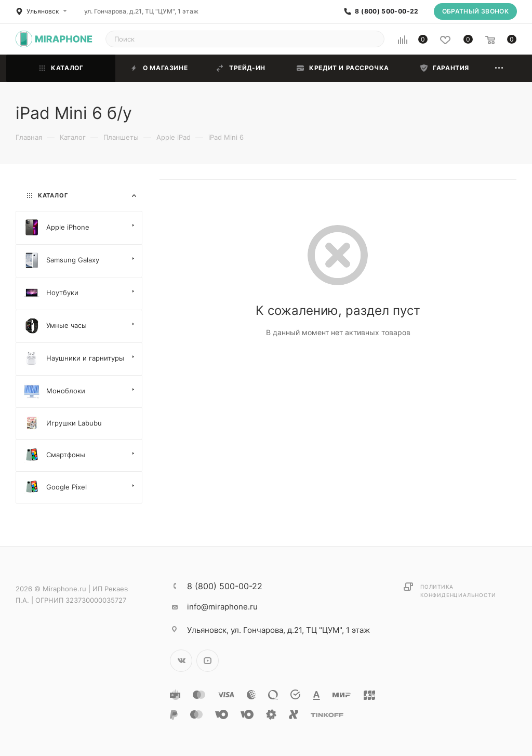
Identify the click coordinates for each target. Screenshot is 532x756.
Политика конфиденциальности (458, 591)
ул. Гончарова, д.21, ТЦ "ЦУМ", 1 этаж (141, 11)
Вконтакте (181, 661)
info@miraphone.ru (222, 607)
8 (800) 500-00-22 (387, 11)
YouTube (208, 661)
